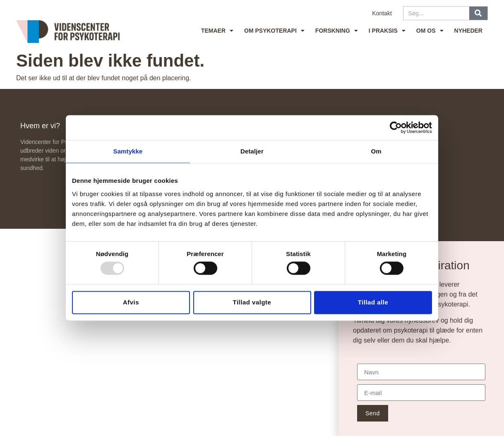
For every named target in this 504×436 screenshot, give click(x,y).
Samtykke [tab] (128, 151)
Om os (430, 31)
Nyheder (468, 31)
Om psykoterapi (274, 31)
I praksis (387, 31)
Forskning (337, 31)
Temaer (217, 31)
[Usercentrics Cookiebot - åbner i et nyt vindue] (396, 127)
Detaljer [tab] (252, 151)
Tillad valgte (252, 302)
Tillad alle (373, 302)
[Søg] (478, 13)
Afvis (131, 302)
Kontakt (382, 13)
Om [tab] (376, 151)
